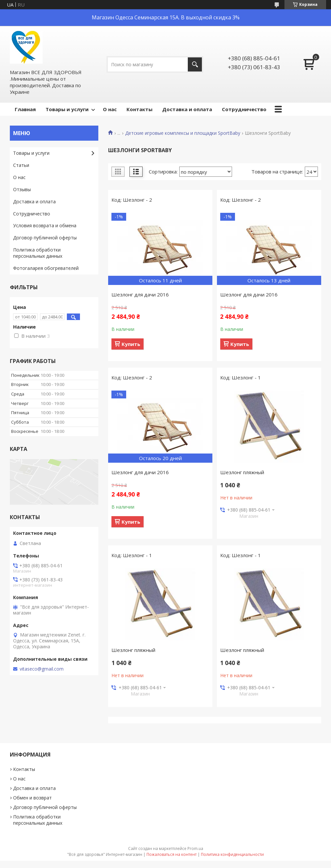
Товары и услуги (67, 109)
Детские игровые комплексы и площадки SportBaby (183, 133)
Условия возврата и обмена (45, 225)
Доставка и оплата (187, 109)
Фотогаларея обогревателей (46, 268)
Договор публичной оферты (45, 238)
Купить (131, 344)
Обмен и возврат (32, 798)
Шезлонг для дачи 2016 (140, 294)
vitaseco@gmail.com (42, 669)
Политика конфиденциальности (232, 854)
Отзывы (22, 189)
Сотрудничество (244, 109)
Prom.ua (195, 848)
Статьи (21, 165)
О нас (110, 109)
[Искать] (195, 64)
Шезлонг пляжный (242, 472)
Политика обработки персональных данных (38, 253)
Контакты (139, 109)
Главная (25, 109)
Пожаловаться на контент (172, 854)
